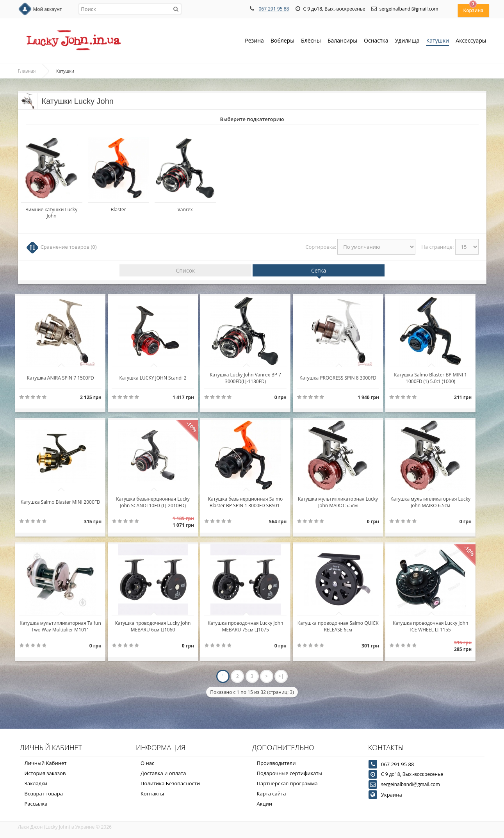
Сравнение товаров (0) (69, 247)
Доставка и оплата (163, 773)
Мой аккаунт (48, 9)
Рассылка (36, 804)
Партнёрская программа (287, 783)
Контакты (152, 793)
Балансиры (342, 41)
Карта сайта (272, 793)
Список (186, 270)
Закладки (36, 783)
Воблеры (282, 41)
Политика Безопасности (170, 783)
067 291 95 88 (274, 9)
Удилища (407, 41)
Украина (392, 795)
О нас (147, 763)
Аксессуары (471, 40)
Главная (27, 71)
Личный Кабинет (46, 763)
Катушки (438, 41)
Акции (265, 804)
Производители (276, 763)
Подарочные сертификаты (290, 773)
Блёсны (311, 41)
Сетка (319, 270)
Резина (254, 41)
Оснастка (376, 41)
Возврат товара (44, 793)
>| (281, 676)
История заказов (45, 773)
